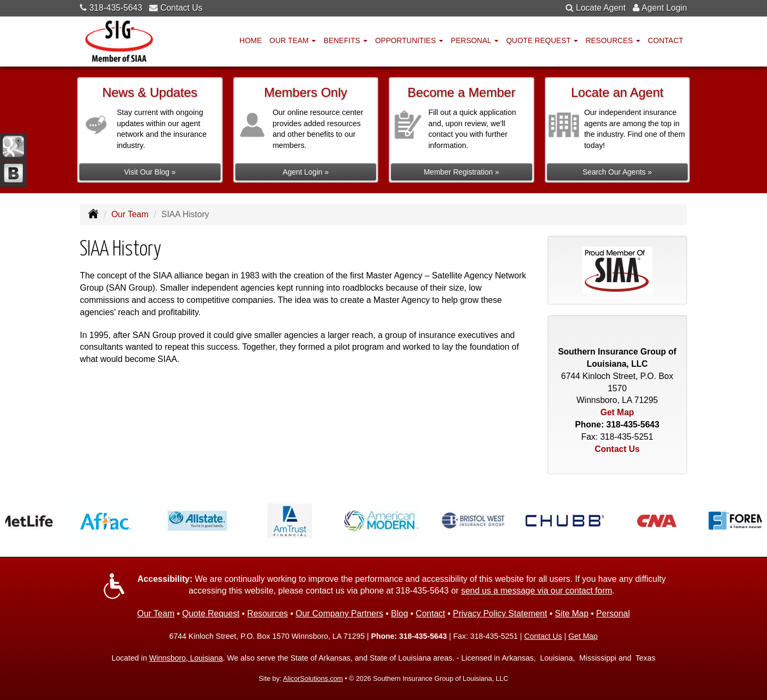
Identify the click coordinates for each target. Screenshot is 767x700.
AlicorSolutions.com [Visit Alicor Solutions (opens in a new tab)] (313, 678)
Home (251, 40)
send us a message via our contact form (537, 591)
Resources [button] (613, 40)
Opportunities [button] (409, 40)
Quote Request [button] (542, 40)
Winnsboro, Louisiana (186, 658)
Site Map (572, 613)
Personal (613, 613)
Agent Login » (306, 172)
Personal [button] (475, 40)
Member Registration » (461, 172)
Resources (267, 613)
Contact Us (181, 8)
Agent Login (664, 8)
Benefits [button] (346, 40)
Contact (666, 40)
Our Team (130, 214)
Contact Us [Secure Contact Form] (617, 449)
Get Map (617, 412)
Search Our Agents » (617, 172)
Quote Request (211, 613)
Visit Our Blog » (150, 172)
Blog (399, 613)
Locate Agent (601, 8)
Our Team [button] (293, 40)
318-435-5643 (116, 8)
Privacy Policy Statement (500, 613)
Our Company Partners (340, 613)
